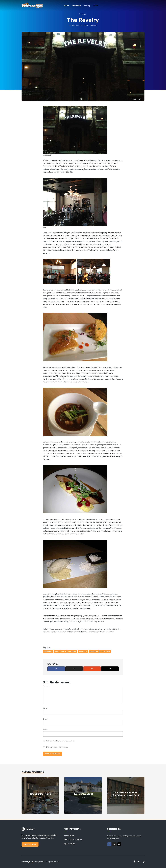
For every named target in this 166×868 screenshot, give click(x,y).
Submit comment (52, 754)
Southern (94, 651)
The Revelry (78, 166)
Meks (31, 862)
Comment (46, 686)
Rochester (83, 651)
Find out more (30, 844)
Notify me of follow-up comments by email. (60, 741)
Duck (57, 651)
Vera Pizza (70, 244)
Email (45, 719)
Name (45, 708)
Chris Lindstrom (76, 25)
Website (46, 730)
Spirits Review (70, 844)
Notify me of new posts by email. (57, 747)
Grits (63, 651)
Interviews (77, 6)
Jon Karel (72, 651)
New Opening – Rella (40, 794)
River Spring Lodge (83, 794)
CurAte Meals (69, 836)
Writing (87, 6)
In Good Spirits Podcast (73, 840)
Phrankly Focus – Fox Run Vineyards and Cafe (126, 794)
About (96, 6)
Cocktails (48, 651)
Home (67, 6)
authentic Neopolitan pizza (82, 163)
